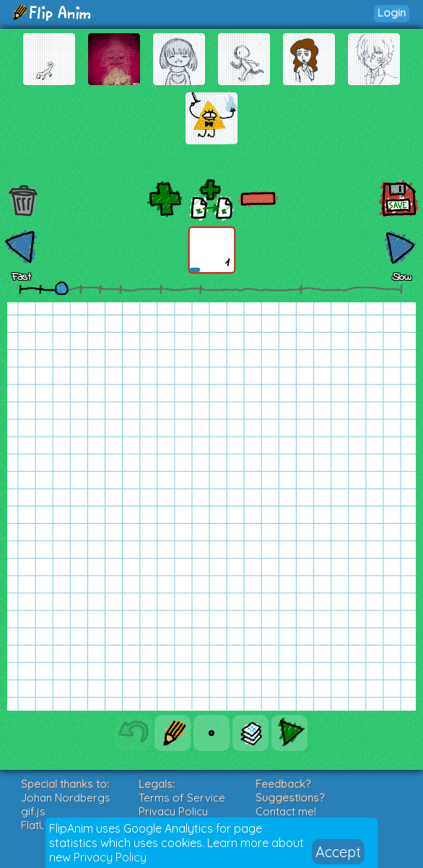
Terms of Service (182, 798)
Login (392, 13)
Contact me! (286, 811)
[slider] (61, 288)
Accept (338, 852)
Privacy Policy (110, 857)
